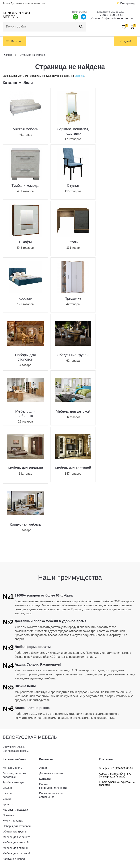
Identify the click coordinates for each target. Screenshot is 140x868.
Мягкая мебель (12, 768)
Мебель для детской (16, 842)
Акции (6, 3)
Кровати (8, 804)
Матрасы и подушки (15, 810)
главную (79, 76)
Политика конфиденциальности (53, 786)
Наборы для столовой (17, 826)
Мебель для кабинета (16, 837)
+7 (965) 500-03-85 (111, 15)
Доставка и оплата (22, 3)
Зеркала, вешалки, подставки (15, 775)
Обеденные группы (15, 831)
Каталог (17, 41)
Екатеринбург (128, 3)
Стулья (7, 788)
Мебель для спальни (16, 848)
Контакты (39, 3)
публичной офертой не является (111, 18)
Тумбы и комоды (13, 782)
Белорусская (16, 15)
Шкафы (7, 793)
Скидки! (126, 41)
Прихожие (9, 815)
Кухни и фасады (13, 821)
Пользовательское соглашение (51, 795)
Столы (7, 799)
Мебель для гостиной (16, 853)
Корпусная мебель (14, 859)
